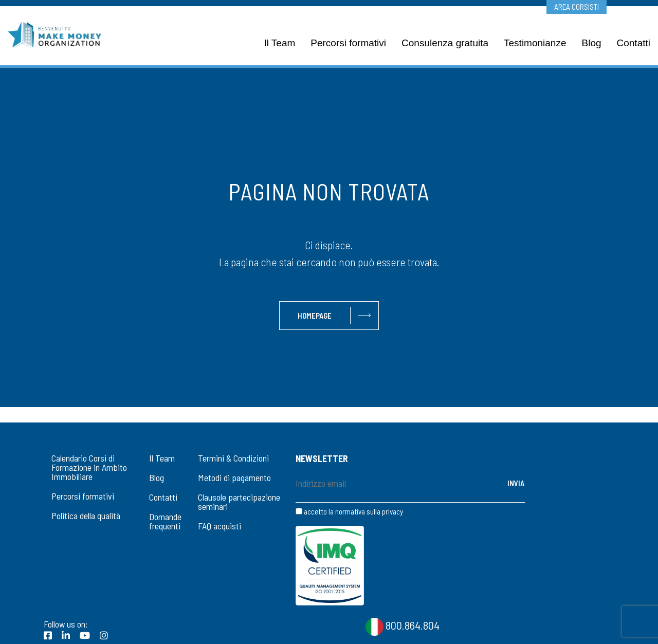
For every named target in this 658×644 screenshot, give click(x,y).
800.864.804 (403, 560)
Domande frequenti (165, 521)
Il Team (162, 458)
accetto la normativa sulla (349, 512)
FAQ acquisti (220, 526)
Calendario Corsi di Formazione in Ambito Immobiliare (89, 467)
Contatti (163, 497)
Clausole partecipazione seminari (239, 502)
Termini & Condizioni (233, 458)
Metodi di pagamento (234, 477)
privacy (392, 511)
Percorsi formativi (83, 496)
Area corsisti (576, 7)
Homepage (315, 316)
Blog (157, 477)
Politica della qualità (86, 516)
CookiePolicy (350, 629)
